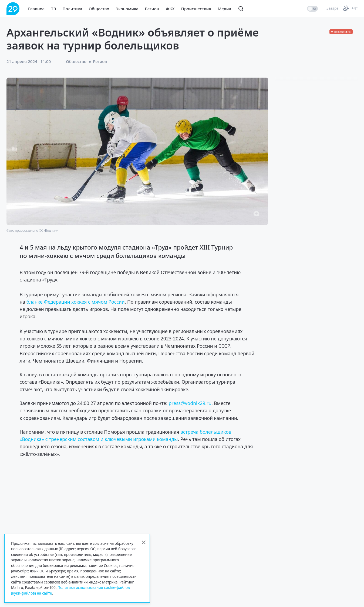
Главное (36, 9)
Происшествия (196, 9)
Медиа (224, 9)
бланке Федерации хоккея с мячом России (76, 302)
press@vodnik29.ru (190, 403)
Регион (152, 9)
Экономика (127, 9)
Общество (99, 9)
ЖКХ (170, 9)
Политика (73, 9)
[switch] (312, 9)
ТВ (53, 9)
